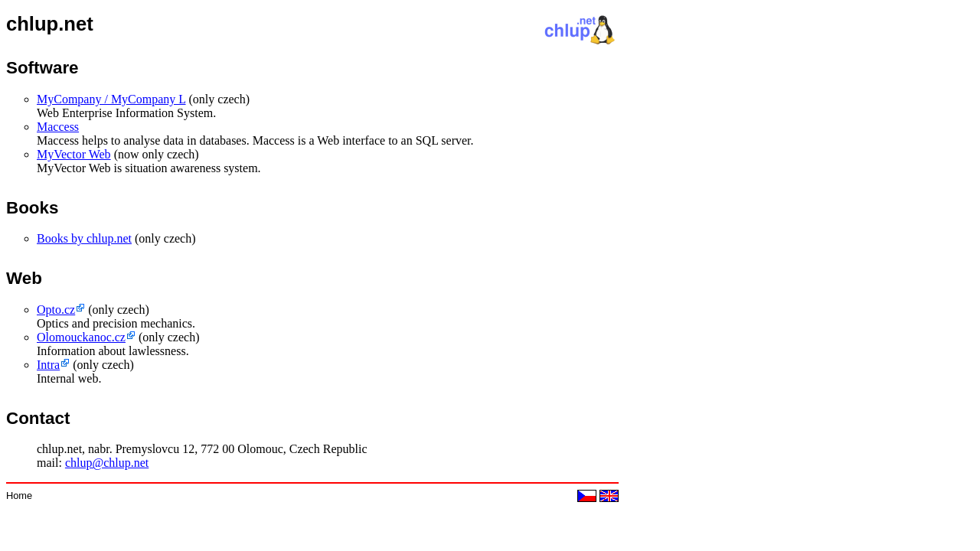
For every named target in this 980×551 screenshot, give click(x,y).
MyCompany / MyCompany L (111, 99)
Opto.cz (56, 310)
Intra (48, 365)
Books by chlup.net (84, 238)
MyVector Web (74, 154)
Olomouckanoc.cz (81, 337)
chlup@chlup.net (107, 463)
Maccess (58, 127)
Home (19, 496)
